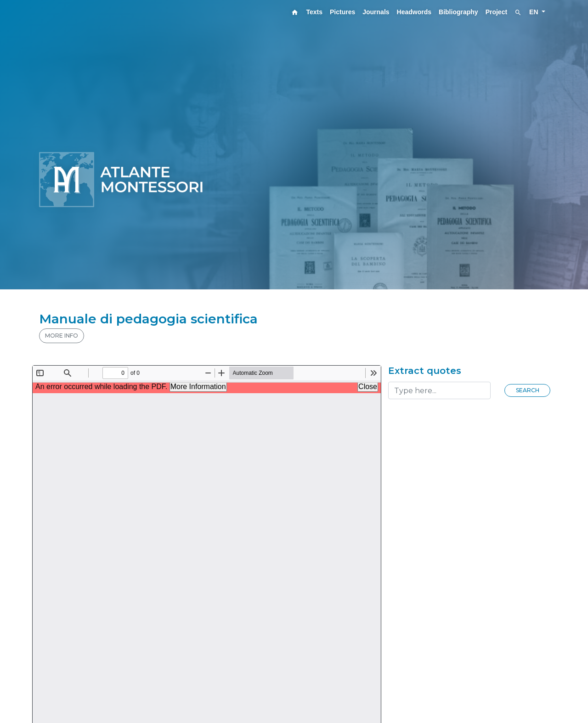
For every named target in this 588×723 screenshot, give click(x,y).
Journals (376, 12)
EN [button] (534, 12)
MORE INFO (62, 336)
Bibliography (458, 12)
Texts (314, 12)
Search (528, 390)
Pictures (342, 12)
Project (496, 12)
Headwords (414, 12)
